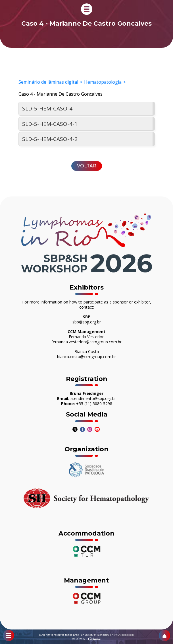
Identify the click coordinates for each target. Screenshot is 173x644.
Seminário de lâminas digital (48, 82)
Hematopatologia (103, 82)
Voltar (87, 166)
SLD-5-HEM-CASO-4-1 (50, 124)
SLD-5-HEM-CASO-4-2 (50, 139)
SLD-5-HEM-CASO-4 (47, 108)
